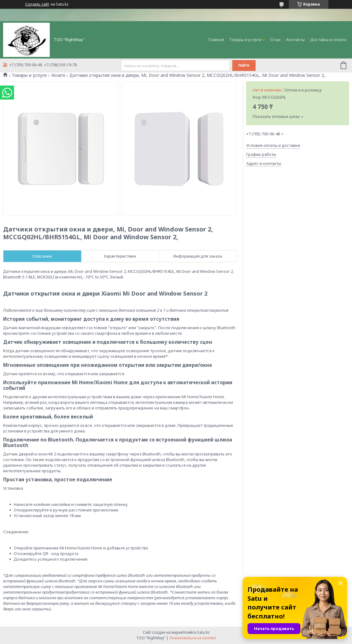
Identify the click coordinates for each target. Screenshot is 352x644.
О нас (276, 40)
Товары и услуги (245, 40)
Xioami (58, 75)
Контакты (296, 40)
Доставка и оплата (328, 40)
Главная (216, 40)
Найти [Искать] (244, 65)
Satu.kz (203, 632)
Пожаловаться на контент (193, 638)
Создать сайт (37, 4)
